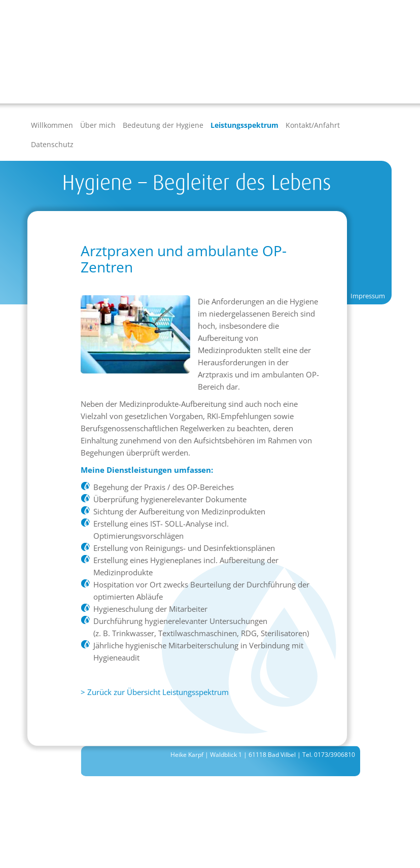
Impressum (368, 296)
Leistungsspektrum (244, 125)
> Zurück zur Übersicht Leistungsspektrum (155, 692)
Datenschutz (52, 144)
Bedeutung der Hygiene (163, 125)
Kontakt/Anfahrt (313, 125)
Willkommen (52, 125)
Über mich (98, 125)
